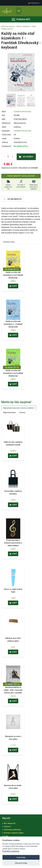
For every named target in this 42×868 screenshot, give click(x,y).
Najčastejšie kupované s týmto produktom (19, 408)
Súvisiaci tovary (9, 242)
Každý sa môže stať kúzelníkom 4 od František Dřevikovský (13, 373)
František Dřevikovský (22, 112)
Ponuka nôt (21, 19)
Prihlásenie (34, 3)
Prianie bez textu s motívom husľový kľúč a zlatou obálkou (13, 543)
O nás (6, 836)
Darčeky (22, 412)
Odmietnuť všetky (21, 863)
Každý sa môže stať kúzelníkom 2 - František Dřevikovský (13, 324)
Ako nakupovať (10, 823)
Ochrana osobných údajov (14, 833)
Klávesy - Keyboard (23, 26)
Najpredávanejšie (9, 412)
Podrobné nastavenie (11, 851)
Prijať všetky (21, 857)
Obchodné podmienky (12, 830)
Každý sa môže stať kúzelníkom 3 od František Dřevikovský (13, 275)
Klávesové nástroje (8, 26)
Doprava (7, 826)
